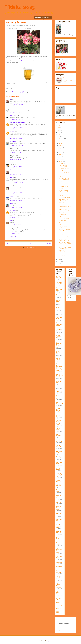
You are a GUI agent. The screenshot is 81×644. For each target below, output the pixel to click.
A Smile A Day (59, 416)
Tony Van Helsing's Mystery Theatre (59, 423)
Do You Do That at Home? (59, 508)
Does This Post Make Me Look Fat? (65, 230)
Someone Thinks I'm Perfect (63, 195)
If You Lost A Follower (64, 233)
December (62, 139)
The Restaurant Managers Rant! (59, 551)
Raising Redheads (59, 572)
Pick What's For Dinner (64, 169)
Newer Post (10, 244)
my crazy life (59, 382)
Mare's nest (59, 562)
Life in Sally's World (60, 403)
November (61, 141)
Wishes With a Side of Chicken (64, 176)
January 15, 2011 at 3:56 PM (16, 183)
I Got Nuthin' (62, 203)
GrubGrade (59, 313)
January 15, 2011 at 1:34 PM (16, 160)
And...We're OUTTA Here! (65, 173)
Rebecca (12, 203)
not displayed (13, 211)
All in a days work (59, 452)
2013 (59, 132)
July (60, 150)
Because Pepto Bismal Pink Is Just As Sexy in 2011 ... (65, 206)
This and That (23, 82)
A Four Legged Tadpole (64, 219)
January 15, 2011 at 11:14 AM (16, 138)
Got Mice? (61, 189)
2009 (59, 262)
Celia (11, 163)
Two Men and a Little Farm (59, 289)
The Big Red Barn (59, 557)
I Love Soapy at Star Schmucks (63, 184)
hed (10, 186)
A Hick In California (59, 469)
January (61, 164)
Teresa (11, 108)
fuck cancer (59, 606)
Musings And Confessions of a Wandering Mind (59, 367)
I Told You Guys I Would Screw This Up (64, 214)
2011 (59, 137)
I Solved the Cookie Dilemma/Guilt (63, 166)
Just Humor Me (59, 331)
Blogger (49, 641)
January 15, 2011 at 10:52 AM (16, 112)
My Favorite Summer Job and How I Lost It (65, 248)
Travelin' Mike (13, 196)
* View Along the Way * (59, 410)
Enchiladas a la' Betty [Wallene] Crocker (64, 210)
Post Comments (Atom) (32, 248)
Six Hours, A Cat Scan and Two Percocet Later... (65, 240)
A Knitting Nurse (59, 538)
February (61, 161)
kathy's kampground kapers (59, 324)
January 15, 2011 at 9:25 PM (16, 193)
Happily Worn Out (63, 171)
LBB (11, 221)
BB (10, 99)
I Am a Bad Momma (63, 256)
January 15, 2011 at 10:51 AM (16, 105)
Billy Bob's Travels (59, 359)
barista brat (59, 567)
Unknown (12, 131)
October (61, 143)
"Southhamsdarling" (59, 318)
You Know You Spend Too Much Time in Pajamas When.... (65, 244)
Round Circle (59, 502)
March (61, 159)
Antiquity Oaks (59, 446)
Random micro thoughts (59, 302)
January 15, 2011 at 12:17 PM (16, 145)
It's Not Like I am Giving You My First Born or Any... (64, 226)
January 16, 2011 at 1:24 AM (16, 218)
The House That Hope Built (59, 578)
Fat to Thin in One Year (59, 441)
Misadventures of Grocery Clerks (59, 611)
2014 (59, 130)
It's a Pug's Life (59, 532)
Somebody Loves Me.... (64, 221)
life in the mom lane (59, 544)
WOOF (58, 603)
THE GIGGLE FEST (59, 430)
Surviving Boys (59, 458)
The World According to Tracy (59, 475)
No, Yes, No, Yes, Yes (63, 187)
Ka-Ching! (61, 223)
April (60, 157)
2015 (59, 128)
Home (29, 244)
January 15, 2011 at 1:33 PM (16, 153)
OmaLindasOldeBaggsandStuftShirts (19, 122)
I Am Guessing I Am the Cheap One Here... (64, 200)
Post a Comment (12, 237)
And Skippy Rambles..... (64, 237)
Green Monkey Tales (58, 353)
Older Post (48, 244)
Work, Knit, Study (59, 463)
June (60, 152)
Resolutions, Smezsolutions (63, 251)
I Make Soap (20, 7)
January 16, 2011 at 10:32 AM (16, 225)
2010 (59, 259)
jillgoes (58, 387)
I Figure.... (61, 217)
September (62, 146)
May (60, 155)
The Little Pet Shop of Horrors (59, 526)
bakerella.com (59, 296)
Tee (22, 61)
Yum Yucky (59, 391)
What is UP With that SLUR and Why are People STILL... (64, 180)
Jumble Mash (13, 115)
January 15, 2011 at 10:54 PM (16, 200)
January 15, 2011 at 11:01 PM (16, 207)
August (61, 148)
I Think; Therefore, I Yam (59, 337)
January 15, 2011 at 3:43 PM (16, 174)
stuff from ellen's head (59, 283)
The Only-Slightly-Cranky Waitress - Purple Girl (59, 483)
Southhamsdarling (14, 141)
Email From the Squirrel (64, 198)
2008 (59, 264)
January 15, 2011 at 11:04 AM (16, 119)
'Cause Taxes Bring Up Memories (64, 191)
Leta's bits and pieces (59, 514)
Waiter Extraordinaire (59, 397)
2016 (59, 126)
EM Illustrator (59, 435)
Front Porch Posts (59, 520)
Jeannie (12, 177)
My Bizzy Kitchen (59, 277)
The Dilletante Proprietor (59, 593)
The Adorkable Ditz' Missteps (59, 585)
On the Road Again (59, 308)
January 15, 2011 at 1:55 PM (16, 167)
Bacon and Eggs (59, 491)
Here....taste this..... (59, 599)
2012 (59, 135)
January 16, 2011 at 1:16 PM (16, 234)
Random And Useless (64, 254)
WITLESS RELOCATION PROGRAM (59, 376)
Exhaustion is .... (62, 235)
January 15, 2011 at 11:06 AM (16, 128)
